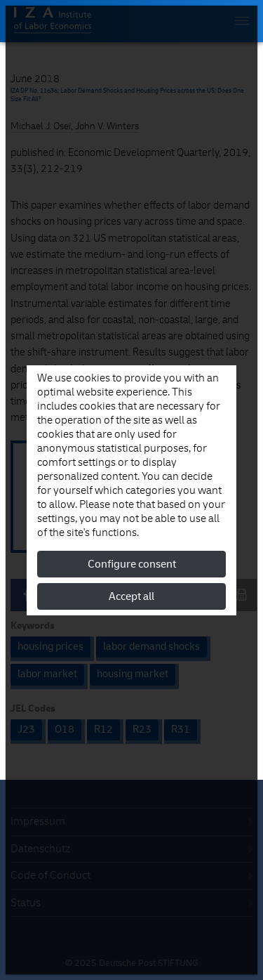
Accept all (131, 596)
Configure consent (132, 564)
